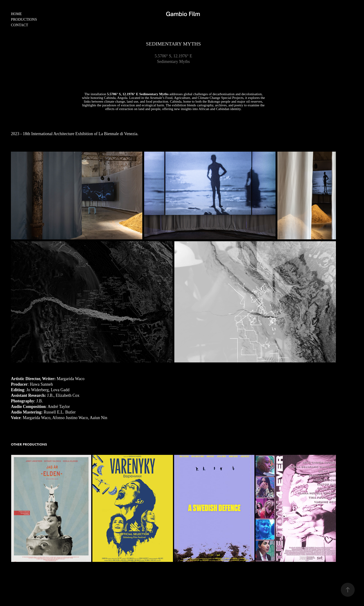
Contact (19, 25)
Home (16, 14)
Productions (24, 19)
